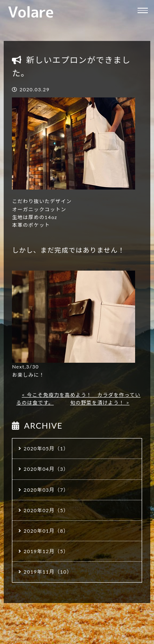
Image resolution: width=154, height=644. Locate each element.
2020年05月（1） (46, 449)
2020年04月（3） (46, 469)
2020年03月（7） (46, 490)
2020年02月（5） (46, 510)
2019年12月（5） (46, 551)
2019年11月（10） (48, 572)
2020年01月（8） (46, 531)
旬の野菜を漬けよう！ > (100, 403)
